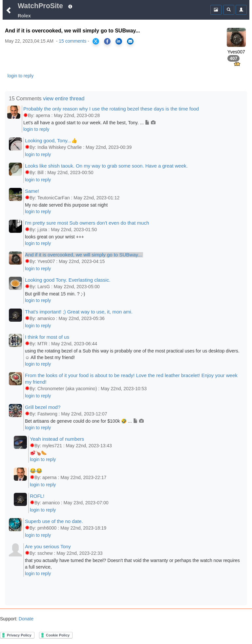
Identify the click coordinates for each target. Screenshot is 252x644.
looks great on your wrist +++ (54, 237)
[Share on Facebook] (107, 41)
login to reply (21, 76)
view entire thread (64, 99)
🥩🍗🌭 (38, 453)
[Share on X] (96, 41)
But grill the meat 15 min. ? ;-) (55, 294)
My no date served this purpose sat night (66, 205)
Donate (25, 619)
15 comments (73, 41)
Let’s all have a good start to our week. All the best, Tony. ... (89, 123)
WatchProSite (40, 6)
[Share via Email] (130, 41)
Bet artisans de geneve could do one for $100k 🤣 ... (84, 421)
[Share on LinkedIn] (119, 41)
